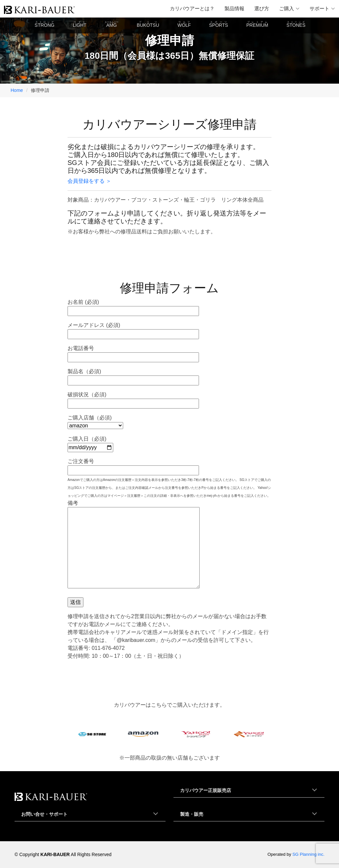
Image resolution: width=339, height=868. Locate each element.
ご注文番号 (133, 466)
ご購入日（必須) (90, 443)
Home (17, 90)
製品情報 (234, 8)
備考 (134, 545)
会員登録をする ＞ (89, 181)
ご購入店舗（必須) (95, 422)
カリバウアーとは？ (192, 8)
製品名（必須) (133, 376)
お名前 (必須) (133, 306)
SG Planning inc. (308, 854)
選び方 (262, 8)
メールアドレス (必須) (133, 330)
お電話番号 (133, 353)
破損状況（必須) (133, 399)
